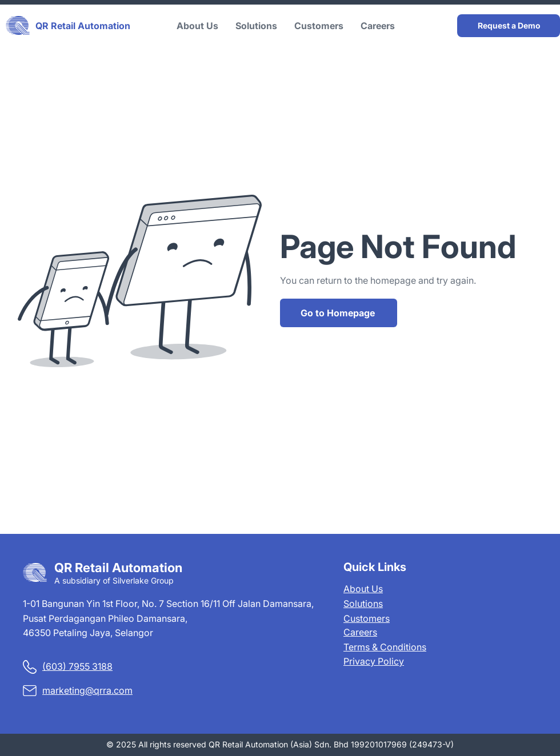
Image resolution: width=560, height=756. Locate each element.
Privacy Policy (374, 661)
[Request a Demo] (509, 26)
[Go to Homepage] (339, 313)
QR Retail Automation (83, 26)
